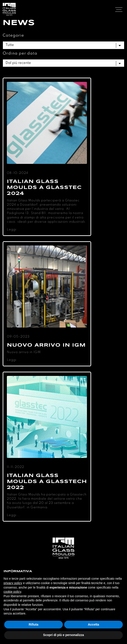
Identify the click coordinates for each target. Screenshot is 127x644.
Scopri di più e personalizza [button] (63, 635)
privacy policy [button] (13, 583)
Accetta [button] (93, 624)
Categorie (13, 35)
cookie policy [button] (12, 592)
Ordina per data (20, 53)
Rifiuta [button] (34, 624)
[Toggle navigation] (119, 9)
